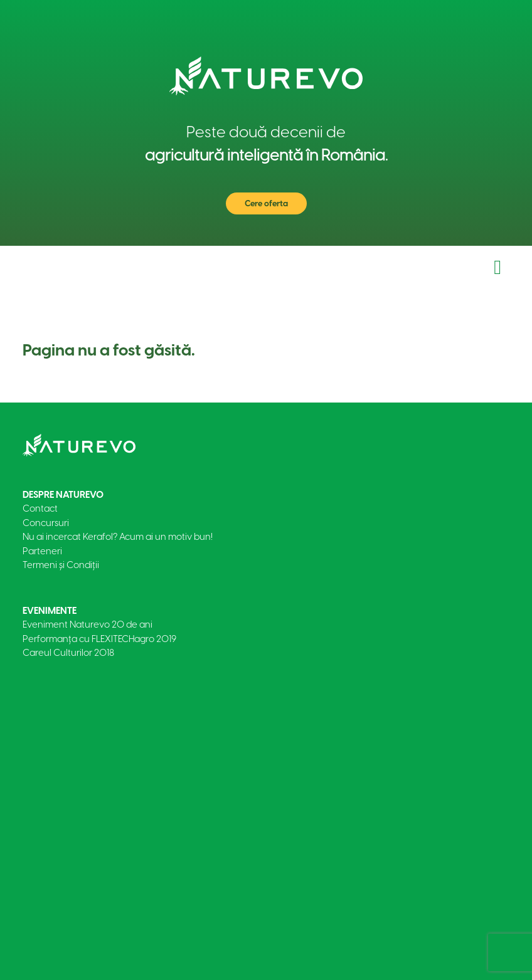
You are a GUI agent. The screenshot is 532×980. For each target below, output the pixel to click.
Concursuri (46, 523)
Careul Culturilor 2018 (68, 653)
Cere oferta (266, 203)
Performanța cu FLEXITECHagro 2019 (99, 639)
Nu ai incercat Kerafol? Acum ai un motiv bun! (118, 537)
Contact (40, 508)
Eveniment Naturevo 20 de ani (88, 624)
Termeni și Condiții (61, 565)
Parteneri (42, 551)
